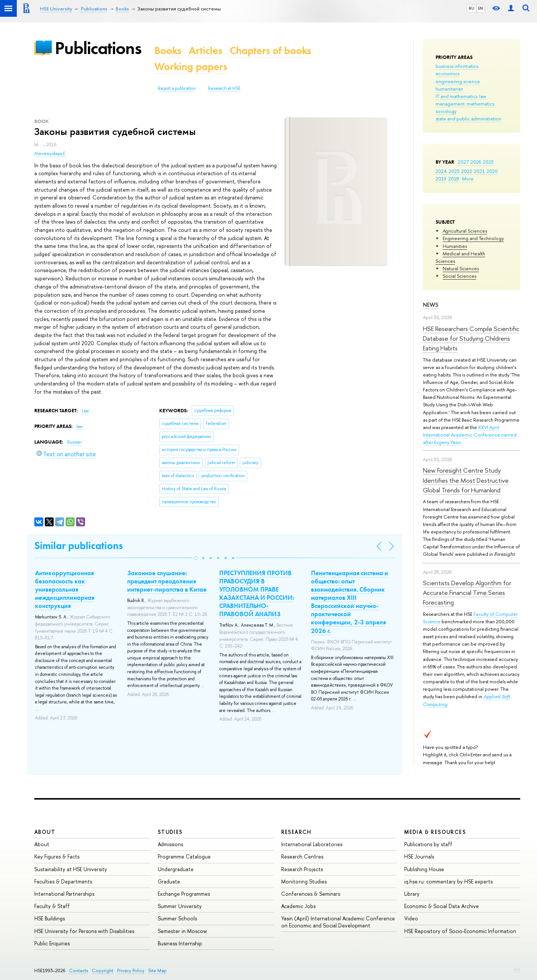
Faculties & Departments (63, 881)
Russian (74, 442)
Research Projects (302, 869)
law (483, 96)
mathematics (480, 104)
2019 (441, 179)
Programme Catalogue (184, 856)
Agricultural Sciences (465, 231)
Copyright (103, 970)
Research (296, 832)
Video (411, 918)
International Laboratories (312, 844)
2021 (479, 171)
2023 (454, 171)
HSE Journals (419, 856)
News (431, 305)
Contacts (78, 970)
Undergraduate (176, 869)
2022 (467, 171)
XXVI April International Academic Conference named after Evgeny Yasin (470, 435)
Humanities (455, 246)
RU (472, 8)
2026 (476, 162)
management (450, 104)
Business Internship (180, 943)
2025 (488, 162)
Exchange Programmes (184, 894)
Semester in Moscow (182, 931)
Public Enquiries (52, 943)
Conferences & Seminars (311, 894)
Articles (205, 51)
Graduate (169, 881)
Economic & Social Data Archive (442, 906)
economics (447, 73)
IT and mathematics (456, 96)
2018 (454, 179)
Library (412, 894)
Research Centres (302, 856)
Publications (98, 48)
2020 (492, 171)
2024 (441, 171)
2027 (463, 162)
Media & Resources (435, 832)
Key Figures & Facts (57, 856)
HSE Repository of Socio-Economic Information (460, 931)
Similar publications (78, 546)
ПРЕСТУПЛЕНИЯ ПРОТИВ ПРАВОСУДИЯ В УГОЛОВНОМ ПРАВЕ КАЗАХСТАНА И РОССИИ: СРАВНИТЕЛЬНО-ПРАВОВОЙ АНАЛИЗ (257, 593)
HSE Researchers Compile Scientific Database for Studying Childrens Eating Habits (471, 338)
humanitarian (449, 89)
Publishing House (424, 869)
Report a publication (177, 88)
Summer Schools (177, 918)
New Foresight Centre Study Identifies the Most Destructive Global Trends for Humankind (466, 480)
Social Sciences (459, 276)
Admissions (170, 844)
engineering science (458, 81)
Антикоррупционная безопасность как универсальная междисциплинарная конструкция (65, 589)
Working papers (191, 67)
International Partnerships (64, 894)
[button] (196, 558)
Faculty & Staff (52, 906)
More (468, 179)
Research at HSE (224, 88)
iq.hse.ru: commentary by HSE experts (448, 881)
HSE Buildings (50, 918)
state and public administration (468, 119)
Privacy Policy (131, 970)
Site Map (157, 970)
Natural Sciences (461, 268)
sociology (446, 111)
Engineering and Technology (473, 238)
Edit (517, 969)
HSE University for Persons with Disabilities (84, 931)
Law (85, 411)
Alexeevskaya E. (50, 154)
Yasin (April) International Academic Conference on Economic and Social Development (338, 922)
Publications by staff (428, 844)
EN (481, 8)
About (45, 832)
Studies (170, 832)
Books (168, 51)
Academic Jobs (298, 906)
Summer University (180, 906)
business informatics (457, 66)
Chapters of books (270, 51)
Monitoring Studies (304, 881)
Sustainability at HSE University (71, 869)
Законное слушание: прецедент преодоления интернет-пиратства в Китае (167, 581)
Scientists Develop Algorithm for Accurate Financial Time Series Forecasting (467, 593)
